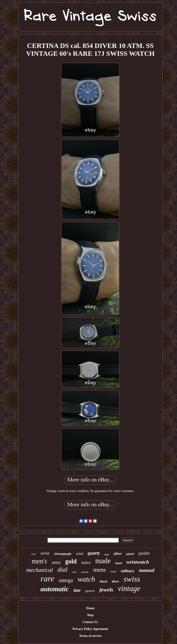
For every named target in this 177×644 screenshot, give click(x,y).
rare (47, 579)
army (56, 562)
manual (147, 570)
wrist (45, 553)
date (77, 590)
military (128, 571)
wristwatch (138, 562)
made (103, 561)
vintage (129, 588)
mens (99, 570)
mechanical (40, 570)
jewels (106, 590)
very (34, 554)
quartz (94, 553)
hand (118, 563)
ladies (86, 563)
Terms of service (90, 636)
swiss (132, 579)
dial (63, 569)
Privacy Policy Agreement (90, 629)
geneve (90, 591)
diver (115, 581)
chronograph (63, 554)
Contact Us (90, 622)
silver (118, 554)
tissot (113, 571)
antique (85, 572)
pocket (144, 553)
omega (66, 580)
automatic (55, 589)
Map (90, 615)
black (104, 581)
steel (107, 554)
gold (71, 561)
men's (39, 561)
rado (74, 572)
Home (90, 608)
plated (130, 554)
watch (86, 579)
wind (79, 554)
